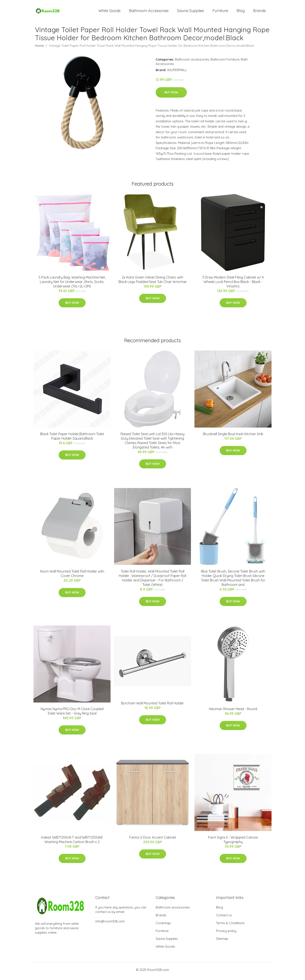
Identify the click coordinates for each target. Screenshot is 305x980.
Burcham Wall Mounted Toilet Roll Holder (152, 706)
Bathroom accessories (192, 62)
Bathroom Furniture (225, 62)
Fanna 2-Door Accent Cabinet (153, 840)
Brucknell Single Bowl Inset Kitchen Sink (233, 437)
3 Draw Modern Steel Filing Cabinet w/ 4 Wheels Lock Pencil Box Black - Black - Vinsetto (233, 285)
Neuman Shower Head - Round (233, 712)
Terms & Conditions (230, 926)
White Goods (110, 12)
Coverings (163, 926)
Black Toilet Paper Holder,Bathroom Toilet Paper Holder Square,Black (72, 439)
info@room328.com (110, 924)
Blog (241, 12)
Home (39, 49)
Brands (259, 12)
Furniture (220, 12)
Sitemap (222, 942)
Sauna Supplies (191, 12)
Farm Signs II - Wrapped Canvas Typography (233, 843)
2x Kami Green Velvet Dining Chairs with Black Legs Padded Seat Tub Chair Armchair (153, 282)
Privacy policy (226, 934)
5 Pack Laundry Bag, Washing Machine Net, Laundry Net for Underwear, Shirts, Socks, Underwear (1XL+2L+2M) (72, 285)
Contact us (224, 918)
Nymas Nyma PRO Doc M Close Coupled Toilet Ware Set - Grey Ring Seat (72, 714)
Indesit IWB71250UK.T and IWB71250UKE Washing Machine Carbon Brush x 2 (72, 843)
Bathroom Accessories (149, 12)
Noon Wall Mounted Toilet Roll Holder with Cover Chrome (72, 576)
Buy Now (171, 95)
